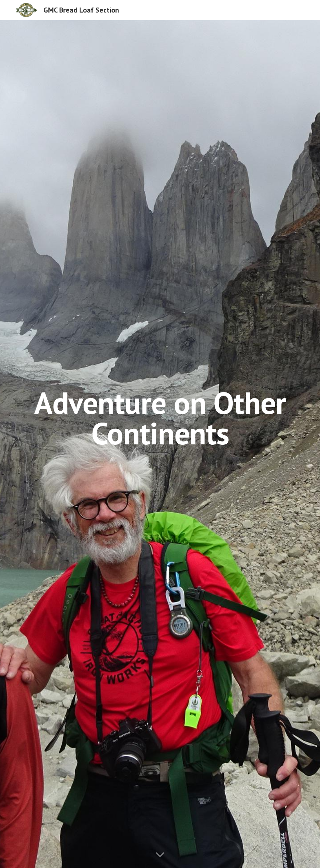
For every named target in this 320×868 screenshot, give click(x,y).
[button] (160, 855)
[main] (160, 444)
